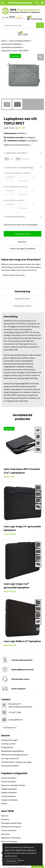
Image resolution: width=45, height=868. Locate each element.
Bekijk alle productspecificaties (17, 145)
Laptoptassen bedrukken (11, 44)
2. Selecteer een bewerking (18, 167)
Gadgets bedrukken (9, 789)
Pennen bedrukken (9, 778)
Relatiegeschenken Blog (11, 823)
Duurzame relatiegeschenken (13, 785)
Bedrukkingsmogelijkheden (12, 751)
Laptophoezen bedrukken (12, 47)
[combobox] (19, 25)
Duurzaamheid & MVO (10, 766)
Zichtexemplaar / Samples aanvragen (16, 762)
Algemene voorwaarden (11, 838)
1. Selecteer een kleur (15, 153)
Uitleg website (7, 747)
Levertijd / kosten (8, 744)
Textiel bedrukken (9, 796)
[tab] (22, 291)
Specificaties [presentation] (22, 299)
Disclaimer (6, 834)
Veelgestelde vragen (10, 740)
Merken (4, 803)
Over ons (5, 816)
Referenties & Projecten (11, 827)
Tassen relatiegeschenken (19, 41)
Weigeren (21, 860)
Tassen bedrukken (9, 781)
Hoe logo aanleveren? (10, 758)
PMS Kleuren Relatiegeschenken (15, 755)
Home (4, 41)
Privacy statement (9, 830)
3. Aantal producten (14, 216)
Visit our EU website (9, 841)
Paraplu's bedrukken (10, 800)
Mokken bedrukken (9, 792)
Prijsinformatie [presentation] (22, 306)
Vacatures (5, 819)
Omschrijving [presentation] (22, 291)
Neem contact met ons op (14, 275)
